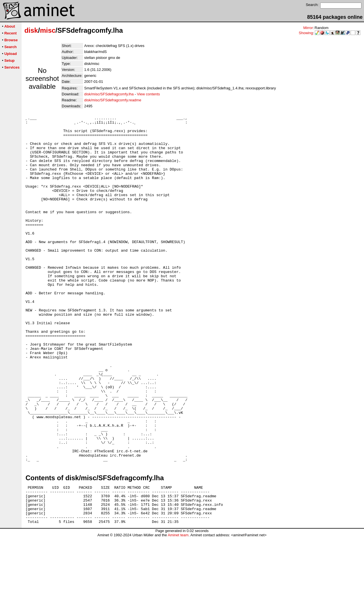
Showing (306, 33)
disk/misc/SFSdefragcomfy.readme (113, 100)
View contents (149, 94)
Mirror (308, 28)
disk (31, 30)
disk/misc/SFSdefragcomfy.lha (109, 94)
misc (48, 30)
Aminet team (178, 612)
